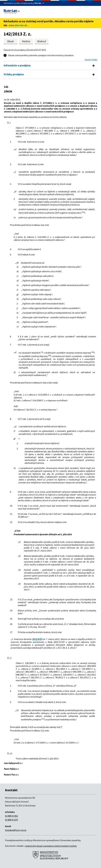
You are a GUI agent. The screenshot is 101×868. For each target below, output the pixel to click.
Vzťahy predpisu (14, 74)
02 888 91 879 (11, 820)
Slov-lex (38, 3)
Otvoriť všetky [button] (91, 59)
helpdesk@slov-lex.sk (16, 830)
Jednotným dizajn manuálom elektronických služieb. (51, 846)
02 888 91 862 (11, 816)
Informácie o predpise (17, 65)
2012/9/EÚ (37, 639)
